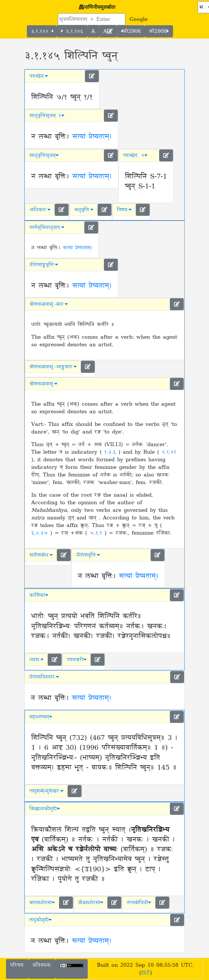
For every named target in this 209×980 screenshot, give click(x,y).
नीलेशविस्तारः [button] (44, 677)
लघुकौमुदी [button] (40, 920)
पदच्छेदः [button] (39, 76)
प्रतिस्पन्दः (42, 965)
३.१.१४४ (42, 31)
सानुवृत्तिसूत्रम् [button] (44, 155)
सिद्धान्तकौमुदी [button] (45, 809)
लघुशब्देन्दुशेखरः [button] (46, 791)
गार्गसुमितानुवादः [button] (47, 227)
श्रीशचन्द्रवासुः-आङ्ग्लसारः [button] (53, 367)
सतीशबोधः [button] (41, 555)
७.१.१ (97, 533)
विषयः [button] (124, 210)
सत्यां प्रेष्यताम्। (92, 137)
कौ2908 (159, 31)
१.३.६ (111, 452)
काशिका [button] (39, 595)
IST (146, 973)
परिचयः (17, 965)
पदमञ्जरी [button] (77, 660)
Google (138, 19)
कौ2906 (131, 31)
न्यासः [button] (36, 660)
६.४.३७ (41, 533)
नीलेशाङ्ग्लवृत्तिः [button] (44, 265)
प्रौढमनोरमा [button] (91, 903)
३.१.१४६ (72, 31)
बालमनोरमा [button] (42, 903)
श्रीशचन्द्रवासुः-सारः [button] (49, 304)
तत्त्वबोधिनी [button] (139, 903)
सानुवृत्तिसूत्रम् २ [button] (47, 116)
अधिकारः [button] (40, 210)
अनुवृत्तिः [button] (84, 210)
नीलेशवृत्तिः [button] (88, 555)
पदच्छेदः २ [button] (135, 155)
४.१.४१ (169, 452)
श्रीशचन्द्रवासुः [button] (43, 384)
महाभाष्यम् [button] (41, 717)
